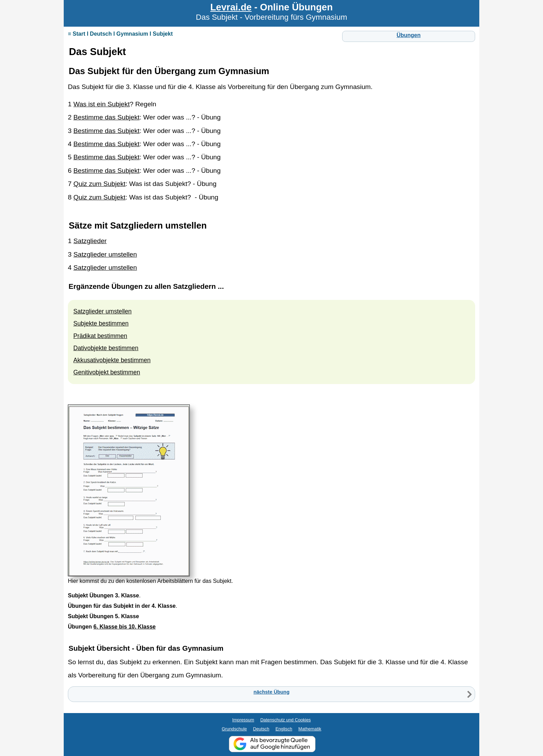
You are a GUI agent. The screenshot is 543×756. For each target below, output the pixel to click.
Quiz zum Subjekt (99, 184)
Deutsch (261, 729)
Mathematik (310, 729)
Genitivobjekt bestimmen (107, 372)
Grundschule (234, 729)
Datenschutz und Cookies (286, 720)
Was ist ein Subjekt (101, 104)
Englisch (284, 729)
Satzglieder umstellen (105, 254)
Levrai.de (231, 7)
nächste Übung (271, 692)
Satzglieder (90, 241)
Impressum (243, 720)
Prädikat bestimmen (100, 336)
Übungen (408, 35)
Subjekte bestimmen (101, 323)
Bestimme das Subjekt (106, 117)
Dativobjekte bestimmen (106, 348)
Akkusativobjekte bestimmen (112, 360)
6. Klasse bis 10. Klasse (125, 627)
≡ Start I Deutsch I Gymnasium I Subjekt (120, 34)
